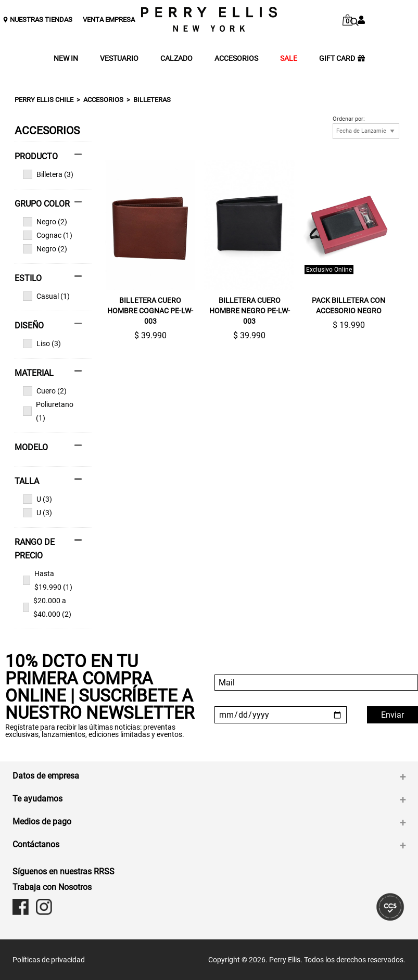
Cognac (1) (48, 235)
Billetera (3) (48, 174)
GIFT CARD (342, 59)
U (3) (37, 499)
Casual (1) (46, 296)
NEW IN (66, 59)
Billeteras (152, 100)
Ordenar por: (349, 119)
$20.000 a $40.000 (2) (47, 607)
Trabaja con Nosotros (52, 887)
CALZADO (176, 59)
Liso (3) (42, 343)
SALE (289, 59)
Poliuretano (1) (48, 411)
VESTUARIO (119, 59)
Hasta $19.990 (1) (48, 580)
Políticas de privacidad (49, 960)
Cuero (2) (45, 391)
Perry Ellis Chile (44, 100)
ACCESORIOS (236, 59)
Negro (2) (45, 222)
